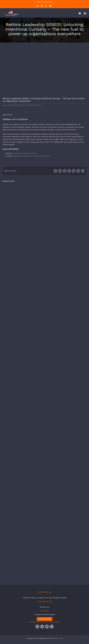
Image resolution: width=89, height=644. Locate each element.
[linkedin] (37, 627)
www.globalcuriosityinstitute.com (25, 153)
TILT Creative (59, 638)
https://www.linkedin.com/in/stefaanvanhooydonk (32, 156)
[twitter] (42, 627)
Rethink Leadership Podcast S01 (31, 105)
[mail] (52, 627)
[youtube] (47, 627)
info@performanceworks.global (44, 2)
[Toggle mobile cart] (80, 13)
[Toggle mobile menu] (85, 13)
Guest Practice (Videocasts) (11, 105)
